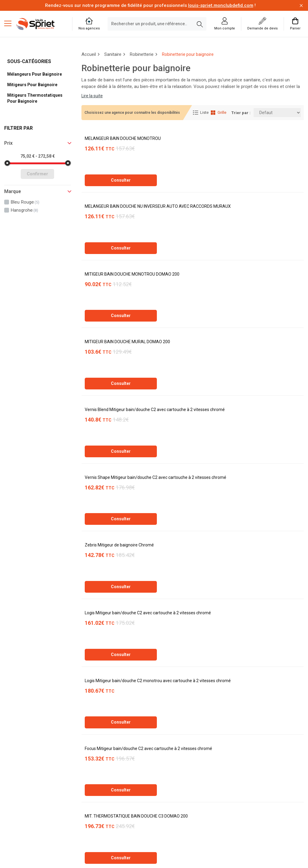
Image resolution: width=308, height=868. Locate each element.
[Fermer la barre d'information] (301, 6)
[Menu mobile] (10, 23)
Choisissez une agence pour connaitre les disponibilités (132, 113)
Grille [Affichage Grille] (218, 113)
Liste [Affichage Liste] (201, 113)
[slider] (7, 163)
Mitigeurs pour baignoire (32, 85)
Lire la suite (92, 96)
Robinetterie (142, 54)
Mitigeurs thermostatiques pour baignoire (35, 98)
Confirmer (37, 174)
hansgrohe (24, 210)
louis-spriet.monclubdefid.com (221, 5)
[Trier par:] (277, 113)
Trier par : (241, 113)
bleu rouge (25, 202)
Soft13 (87, 854)
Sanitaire (113, 54)
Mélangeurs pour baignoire (35, 74)
